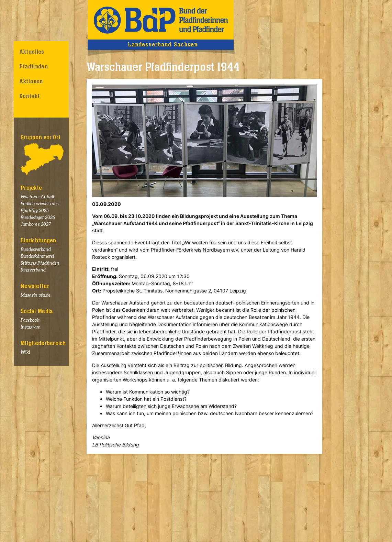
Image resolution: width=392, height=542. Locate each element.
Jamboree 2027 (36, 225)
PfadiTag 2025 (35, 211)
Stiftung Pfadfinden (40, 263)
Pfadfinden (33, 67)
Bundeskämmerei (37, 257)
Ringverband (33, 270)
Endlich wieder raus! (40, 204)
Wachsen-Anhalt (37, 197)
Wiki (25, 352)
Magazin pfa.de (36, 295)
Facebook (30, 320)
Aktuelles (32, 52)
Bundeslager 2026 (38, 218)
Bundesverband (36, 250)
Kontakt (29, 96)
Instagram (31, 327)
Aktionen (31, 81)
